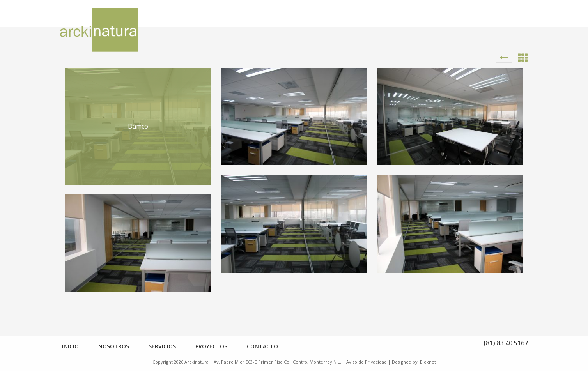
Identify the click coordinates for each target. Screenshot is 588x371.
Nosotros (114, 346)
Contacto (262, 346)
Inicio (70, 346)
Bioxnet (428, 362)
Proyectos (211, 346)
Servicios (162, 346)
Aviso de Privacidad (367, 362)
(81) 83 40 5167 (506, 343)
